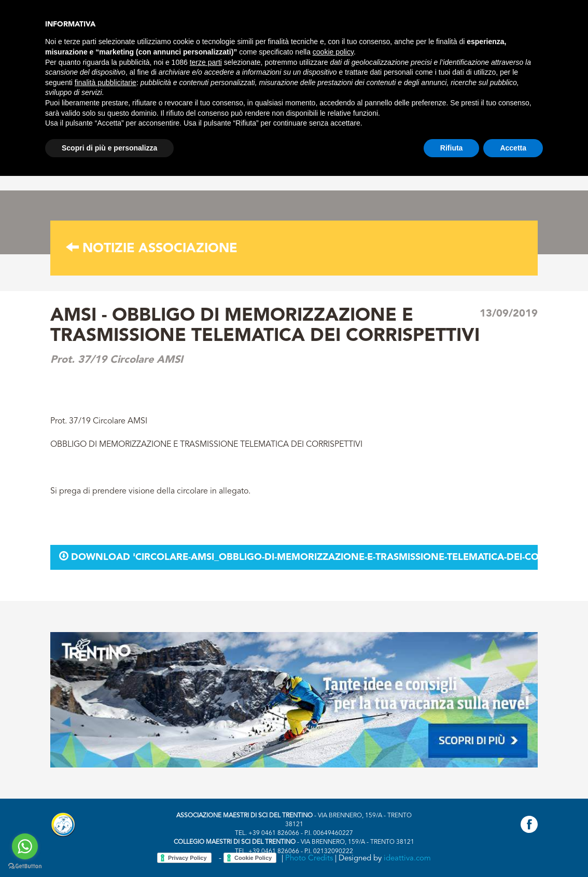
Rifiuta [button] (452, 148)
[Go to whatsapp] (25, 846)
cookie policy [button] (333, 52)
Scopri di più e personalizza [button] (109, 148)
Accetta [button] (513, 148)
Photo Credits (309, 859)
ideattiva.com (407, 859)
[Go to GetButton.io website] (25, 866)
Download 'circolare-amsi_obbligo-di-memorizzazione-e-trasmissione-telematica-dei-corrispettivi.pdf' (298, 557)
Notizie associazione (152, 249)
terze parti (206, 62)
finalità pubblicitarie (106, 83)
